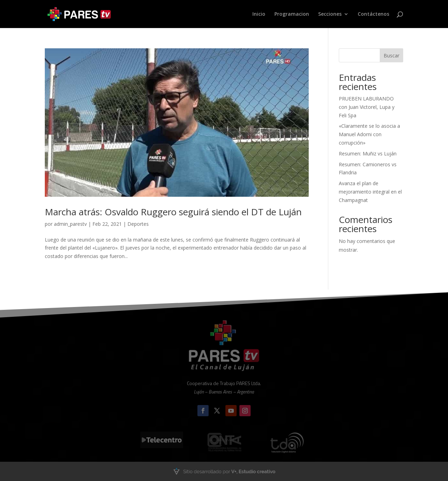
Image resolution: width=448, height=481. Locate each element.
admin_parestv (70, 224)
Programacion (292, 14)
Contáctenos (373, 14)
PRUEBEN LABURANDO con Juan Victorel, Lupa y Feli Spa (367, 107)
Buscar (391, 55)
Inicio (259, 14)
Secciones (330, 14)
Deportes (138, 224)
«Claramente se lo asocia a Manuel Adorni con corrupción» (369, 134)
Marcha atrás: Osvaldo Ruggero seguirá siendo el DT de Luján (173, 212)
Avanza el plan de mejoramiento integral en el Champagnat (370, 192)
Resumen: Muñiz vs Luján (368, 154)
